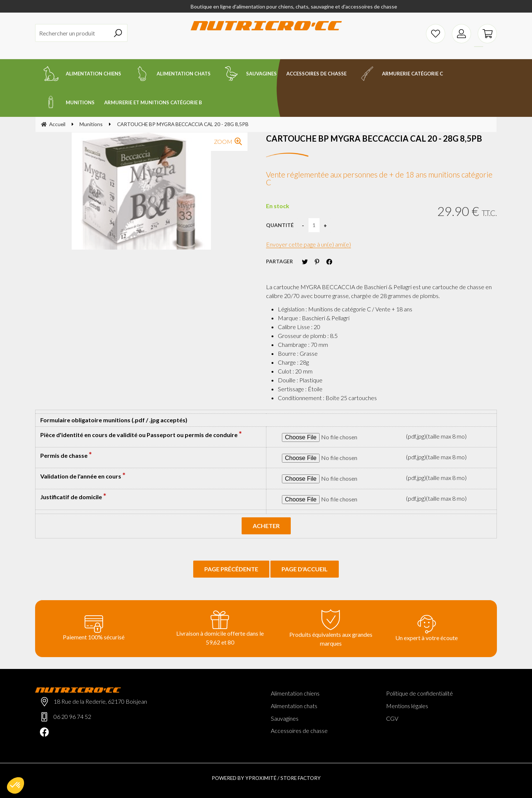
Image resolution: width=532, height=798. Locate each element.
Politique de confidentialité (420, 693)
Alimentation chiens (295, 693)
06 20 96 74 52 (72, 716)
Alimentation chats (294, 706)
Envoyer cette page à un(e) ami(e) (308, 244)
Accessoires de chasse (299, 731)
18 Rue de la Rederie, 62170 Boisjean (100, 701)
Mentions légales (407, 706)
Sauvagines (285, 718)
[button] (16, 785)
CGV (392, 718)
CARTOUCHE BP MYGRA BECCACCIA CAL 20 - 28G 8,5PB (374, 138)
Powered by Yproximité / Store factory (266, 778)
